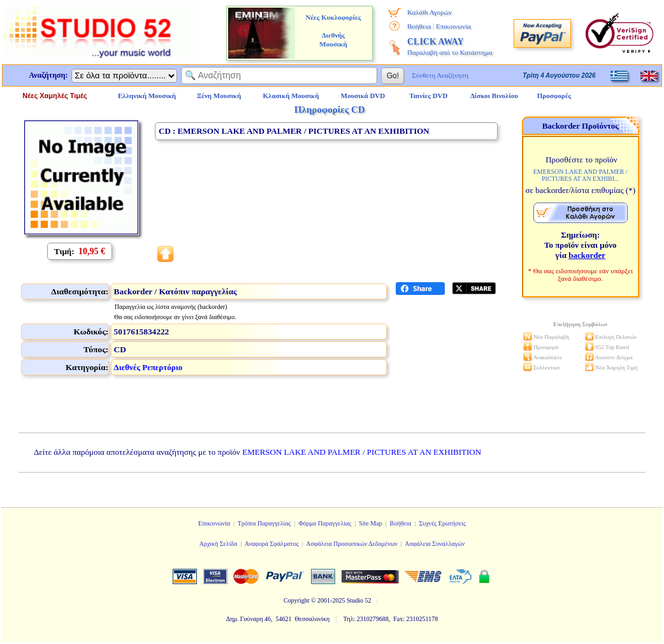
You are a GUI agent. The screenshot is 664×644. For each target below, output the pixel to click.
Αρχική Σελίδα (219, 544)
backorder (587, 255)
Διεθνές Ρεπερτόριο (148, 367)
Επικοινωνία (453, 26)
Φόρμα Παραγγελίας (325, 523)
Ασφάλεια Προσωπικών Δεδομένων (352, 544)
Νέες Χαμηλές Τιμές (54, 96)
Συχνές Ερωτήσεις (442, 523)
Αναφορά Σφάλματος (272, 544)
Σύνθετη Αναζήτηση (440, 75)
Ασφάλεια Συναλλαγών (435, 544)
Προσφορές (554, 96)
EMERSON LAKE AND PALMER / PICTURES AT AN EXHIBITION (362, 452)
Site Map (370, 523)
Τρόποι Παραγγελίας (264, 523)
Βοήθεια (419, 26)
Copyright (297, 600)
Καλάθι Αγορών (429, 12)
